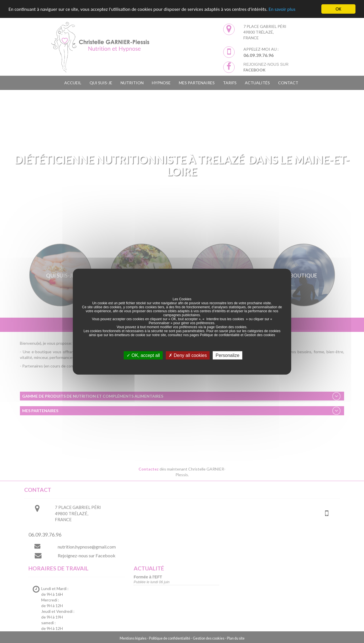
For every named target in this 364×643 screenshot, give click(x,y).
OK (338, 9)
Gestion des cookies (231, 327)
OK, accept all (143, 355)
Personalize (227, 355)
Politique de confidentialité (220, 335)
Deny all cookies (188, 355)
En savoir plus (282, 9)
